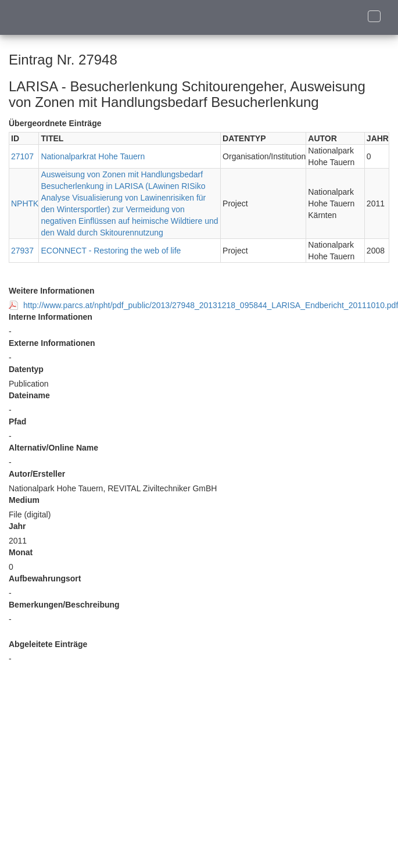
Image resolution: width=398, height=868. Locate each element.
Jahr (17, 526)
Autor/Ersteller (37, 474)
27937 (22, 251)
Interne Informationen (51, 317)
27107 (22, 156)
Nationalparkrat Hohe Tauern (93, 156)
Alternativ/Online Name (53, 448)
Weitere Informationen (52, 291)
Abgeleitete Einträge (48, 644)
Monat (21, 552)
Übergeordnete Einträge (55, 123)
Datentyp (26, 369)
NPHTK (25, 203)
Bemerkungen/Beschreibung (64, 605)
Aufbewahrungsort (45, 578)
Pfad (17, 422)
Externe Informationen (52, 343)
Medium (24, 500)
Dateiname (29, 395)
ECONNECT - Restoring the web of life (111, 251)
